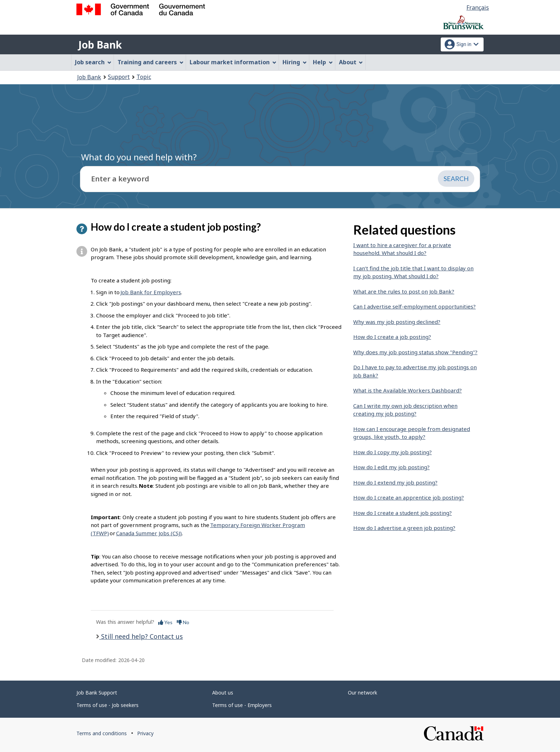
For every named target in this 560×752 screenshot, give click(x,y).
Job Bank (100, 45)
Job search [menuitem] (93, 62)
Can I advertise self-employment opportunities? (414, 306)
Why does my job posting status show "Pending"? (415, 352)
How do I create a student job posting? (402, 513)
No (183, 622)
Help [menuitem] (323, 62)
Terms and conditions (102, 733)
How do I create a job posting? (392, 337)
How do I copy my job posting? (392, 452)
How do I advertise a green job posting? (404, 528)
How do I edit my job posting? (391, 467)
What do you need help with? (139, 157)
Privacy (145, 733)
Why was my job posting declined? (397, 322)
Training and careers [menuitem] (151, 62)
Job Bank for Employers (151, 292)
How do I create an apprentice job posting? (409, 497)
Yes (165, 622)
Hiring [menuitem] (295, 62)
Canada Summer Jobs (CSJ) (149, 533)
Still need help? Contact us (141, 636)
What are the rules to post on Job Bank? (404, 291)
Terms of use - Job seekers (107, 705)
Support (119, 77)
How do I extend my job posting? (395, 482)
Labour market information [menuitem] (233, 62)
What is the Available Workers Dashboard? (407, 390)
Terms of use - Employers (242, 705)
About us (223, 693)
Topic (144, 77)
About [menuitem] (351, 62)
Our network (362, 693)
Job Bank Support (97, 693)
